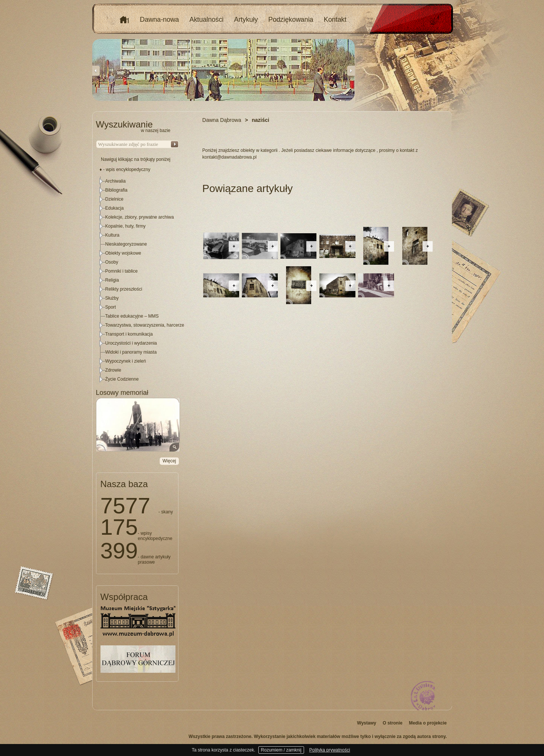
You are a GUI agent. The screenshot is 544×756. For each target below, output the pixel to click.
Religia (112, 280)
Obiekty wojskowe (123, 253)
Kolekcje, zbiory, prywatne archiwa (140, 217)
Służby (112, 298)
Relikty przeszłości (124, 289)
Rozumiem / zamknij (281, 750)
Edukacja (115, 208)
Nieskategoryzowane (126, 244)
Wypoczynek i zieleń (126, 361)
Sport (111, 307)
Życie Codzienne (122, 379)
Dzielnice (115, 199)
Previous (96, 70)
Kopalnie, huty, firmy (126, 226)
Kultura (112, 235)
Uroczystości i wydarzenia (131, 343)
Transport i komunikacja (129, 334)
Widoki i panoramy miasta (131, 352)
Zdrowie (113, 370)
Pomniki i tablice (122, 271)
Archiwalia (116, 181)
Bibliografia (116, 190)
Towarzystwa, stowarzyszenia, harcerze (145, 325)
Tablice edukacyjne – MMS (132, 316)
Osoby (112, 262)
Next (351, 70)
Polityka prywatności (330, 750)
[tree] (138, 280)
